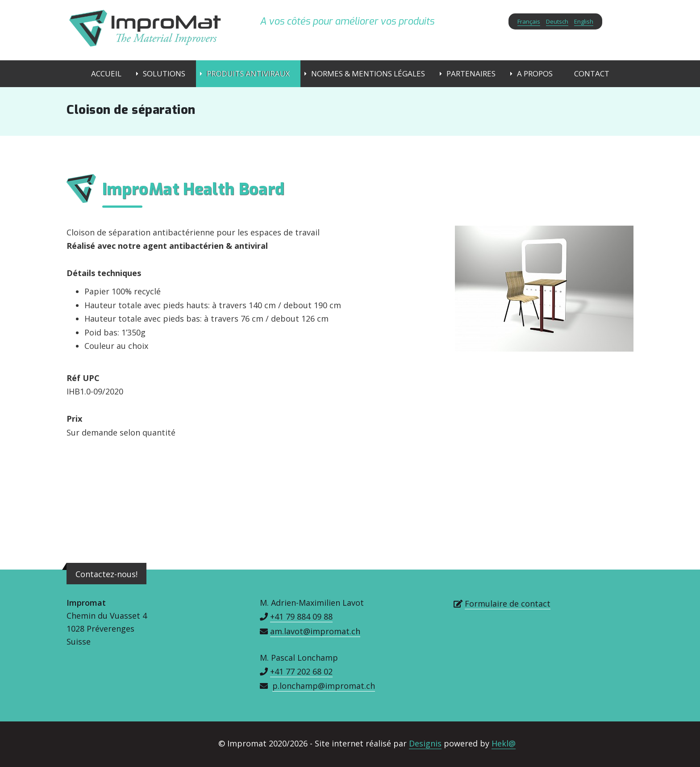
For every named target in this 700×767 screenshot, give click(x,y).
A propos (535, 73)
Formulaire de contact (508, 604)
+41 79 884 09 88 (301, 616)
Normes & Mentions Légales (368, 73)
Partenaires (471, 73)
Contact (592, 73)
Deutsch (557, 21)
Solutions (164, 73)
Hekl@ (504, 743)
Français (529, 21)
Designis (425, 743)
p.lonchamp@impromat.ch (324, 686)
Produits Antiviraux (248, 73)
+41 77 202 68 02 (301, 671)
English (584, 21)
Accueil (106, 73)
